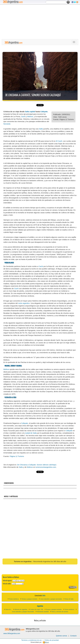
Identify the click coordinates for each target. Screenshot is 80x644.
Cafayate (44, 112)
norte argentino (24, 303)
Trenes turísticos (14, 599)
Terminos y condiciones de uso (31, 640)
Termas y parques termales (30, 599)
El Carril (59, 141)
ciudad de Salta (31, 433)
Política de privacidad (52, 640)
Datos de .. (9, 609)
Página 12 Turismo (17, 456)
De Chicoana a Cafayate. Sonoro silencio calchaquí (33, 95)
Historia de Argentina (21, 609)
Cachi (23, 116)
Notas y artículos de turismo (60, 612)
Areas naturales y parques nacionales (51, 599)
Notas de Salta (69, 599)
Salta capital (30, 112)
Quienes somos (62, 636)
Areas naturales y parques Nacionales (23, 612)
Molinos (30, 116)
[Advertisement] (40, 22)
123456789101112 (21, 581)
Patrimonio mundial (43, 612)
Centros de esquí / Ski (37, 609)
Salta (41, 129)
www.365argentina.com (12, 633)
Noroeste (7, 124)
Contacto (73, 636)
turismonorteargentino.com (46, 467)
